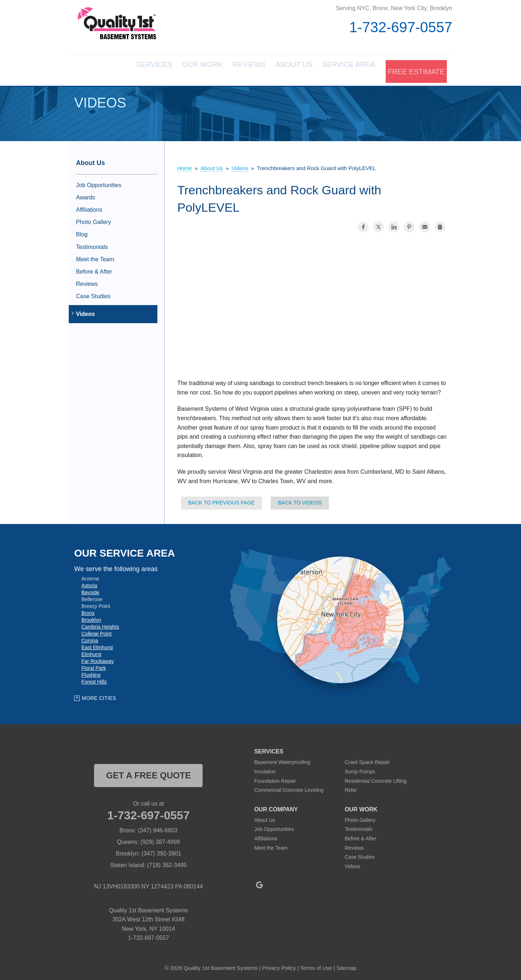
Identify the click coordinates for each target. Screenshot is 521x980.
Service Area (342, 69)
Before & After (94, 269)
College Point (96, 631)
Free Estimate (415, 69)
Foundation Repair (275, 778)
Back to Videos (300, 500)
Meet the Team (95, 256)
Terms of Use (316, 965)
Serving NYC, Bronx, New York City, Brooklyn (394, 8)
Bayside (90, 590)
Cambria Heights (100, 624)
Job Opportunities (99, 182)
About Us (279, 69)
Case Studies (93, 294)
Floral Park (94, 666)
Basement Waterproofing (282, 760)
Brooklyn (91, 617)
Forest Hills (94, 679)
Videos (85, 311)
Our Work (170, 69)
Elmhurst (91, 652)
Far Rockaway (98, 659)
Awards (86, 195)
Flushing (91, 672)
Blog (82, 232)
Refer (351, 787)
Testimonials (92, 244)
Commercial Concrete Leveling (289, 787)
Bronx (88, 611)
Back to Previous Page (221, 500)
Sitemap (346, 965)
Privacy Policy (279, 965)
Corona (90, 638)
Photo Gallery (94, 219)
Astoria (89, 583)
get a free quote (148, 773)
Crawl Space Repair (367, 760)
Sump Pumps (360, 769)
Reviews (225, 69)
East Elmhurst (97, 645)
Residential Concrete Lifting (376, 778)
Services (114, 69)
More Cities (99, 695)
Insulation (265, 769)
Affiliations (89, 207)
